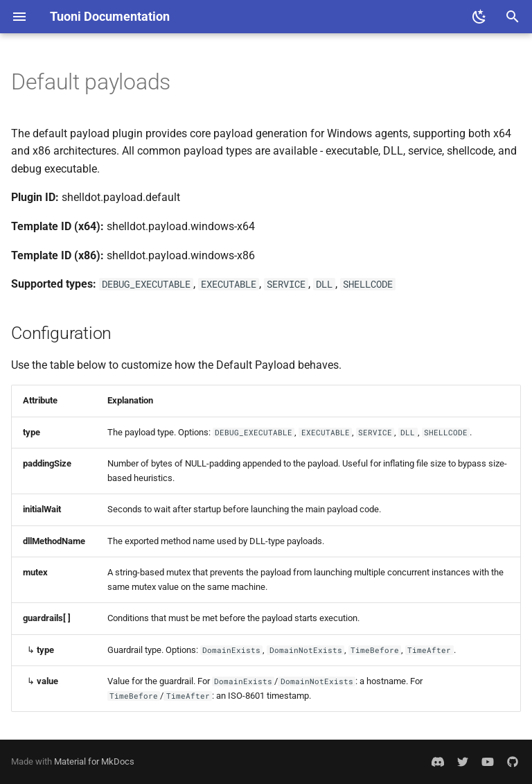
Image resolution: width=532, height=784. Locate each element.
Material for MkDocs (94, 761)
